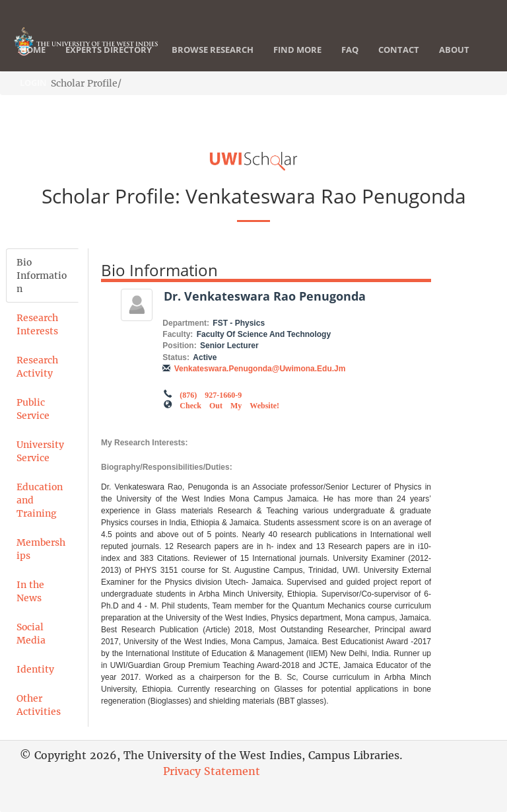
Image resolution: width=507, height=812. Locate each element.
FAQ (350, 50)
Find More (297, 50)
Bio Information (42, 276)
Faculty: (178, 334)
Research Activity (37, 367)
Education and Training (40, 500)
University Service (40, 451)
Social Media (31, 634)
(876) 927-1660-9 (211, 394)
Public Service (33, 409)
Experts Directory (109, 50)
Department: (186, 323)
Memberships (41, 549)
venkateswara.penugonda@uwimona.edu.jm (260, 369)
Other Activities (39, 705)
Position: (179, 346)
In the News (30, 591)
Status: (176, 357)
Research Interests (37, 324)
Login (33, 83)
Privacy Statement (212, 771)
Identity (35, 669)
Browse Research (213, 50)
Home (33, 50)
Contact (399, 50)
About (454, 50)
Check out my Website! (229, 404)
